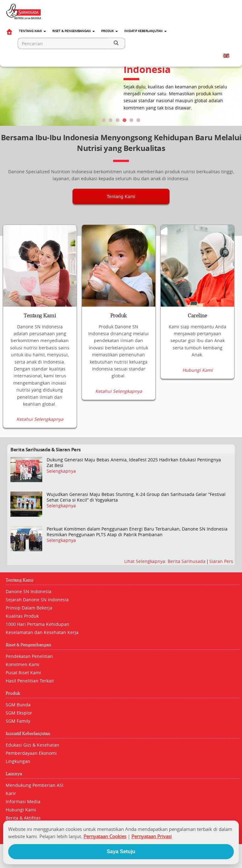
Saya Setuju (121, 851)
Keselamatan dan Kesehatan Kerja (42, 632)
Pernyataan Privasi (152, 836)
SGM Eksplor (19, 713)
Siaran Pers (221, 561)
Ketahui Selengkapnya (40, 419)
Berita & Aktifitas (23, 818)
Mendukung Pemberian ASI (35, 785)
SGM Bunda (18, 705)
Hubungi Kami (198, 370)
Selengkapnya (61, 471)
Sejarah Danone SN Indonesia (37, 600)
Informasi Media (23, 801)
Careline (197, 316)
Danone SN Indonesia (29, 591)
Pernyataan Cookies (105, 836)
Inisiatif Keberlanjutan (145, 31)
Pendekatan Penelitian (29, 656)
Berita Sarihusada (187, 561)
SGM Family (18, 721)
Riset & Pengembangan (74, 31)
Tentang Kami (32, 31)
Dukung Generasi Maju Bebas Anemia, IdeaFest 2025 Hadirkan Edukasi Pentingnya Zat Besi (134, 463)
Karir (11, 793)
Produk (109, 31)
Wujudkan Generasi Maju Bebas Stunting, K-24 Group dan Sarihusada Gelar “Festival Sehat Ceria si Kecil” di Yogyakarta (136, 497)
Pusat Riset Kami (23, 673)
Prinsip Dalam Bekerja (29, 608)
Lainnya (14, 774)
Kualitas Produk (22, 616)
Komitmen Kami (23, 664)
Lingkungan (18, 761)
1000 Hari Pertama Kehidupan (37, 624)
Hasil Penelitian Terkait (30, 681)
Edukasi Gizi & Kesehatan (32, 745)
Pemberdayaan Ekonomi (31, 753)
